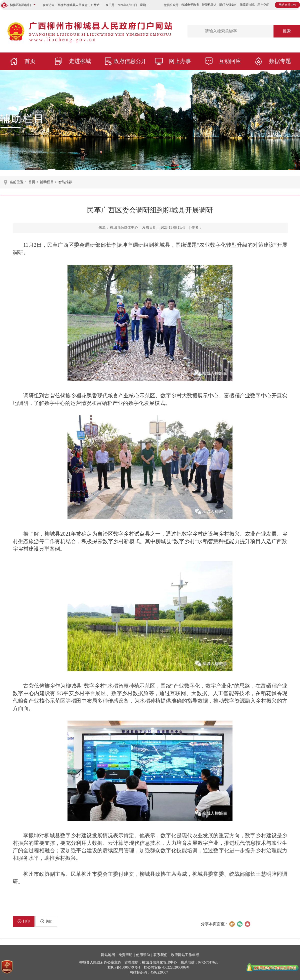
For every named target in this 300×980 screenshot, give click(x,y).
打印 (24, 921)
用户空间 (263, 5)
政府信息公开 (130, 61)
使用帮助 (143, 955)
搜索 (287, 31)
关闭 (46, 921)
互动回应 (230, 61)
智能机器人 (209, 5)
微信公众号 (171, 5)
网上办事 (180, 61)
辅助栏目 (22, 119)
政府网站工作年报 (185, 955)
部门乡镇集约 (228, 5)
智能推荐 (65, 182)
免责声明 (125, 955)
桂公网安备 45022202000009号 (167, 967)
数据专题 (280, 61)
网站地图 (108, 955)
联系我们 (160, 955)
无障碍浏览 (247, 5)
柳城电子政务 (190, 5)
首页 (30, 61)
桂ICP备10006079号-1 (124, 967)
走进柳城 (80, 61)
